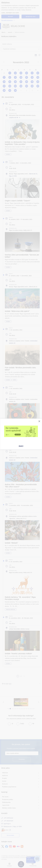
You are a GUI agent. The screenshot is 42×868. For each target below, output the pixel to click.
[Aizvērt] (39, 421)
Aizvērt (21, 446)
